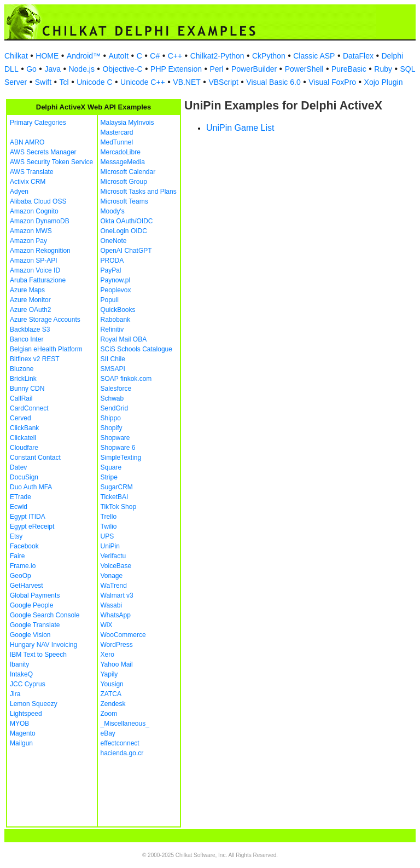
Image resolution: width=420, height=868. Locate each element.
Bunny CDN (27, 389)
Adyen (19, 192)
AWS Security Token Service (51, 162)
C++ (175, 56)
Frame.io (23, 566)
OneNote (114, 241)
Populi (110, 300)
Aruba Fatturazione (38, 280)
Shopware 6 (118, 448)
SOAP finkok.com (126, 379)
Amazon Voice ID (35, 270)
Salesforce (116, 389)
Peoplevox (116, 290)
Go (31, 69)
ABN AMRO (27, 142)
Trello (109, 517)
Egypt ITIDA (28, 517)
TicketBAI (115, 497)
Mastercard (117, 132)
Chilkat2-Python (217, 56)
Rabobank (116, 320)
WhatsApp (116, 615)
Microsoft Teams (124, 201)
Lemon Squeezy (34, 704)
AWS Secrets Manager (43, 152)
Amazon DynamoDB (40, 221)
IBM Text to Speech (38, 655)
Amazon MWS (31, 231)
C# (155, 56)
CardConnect (29, 408)
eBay (108, 733)
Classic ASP (314, 56)
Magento (23, 733)
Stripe (109, 477)
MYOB (19, 724)
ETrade (21, 497)
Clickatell (23, 438)
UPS (107, 536)
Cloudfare (24, 448)
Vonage (112, 576)
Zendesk (113, 704)
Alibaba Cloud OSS (38, 201)
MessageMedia (123, 162)
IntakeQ (21, 674)
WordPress (117, 645)
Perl (216, 69)
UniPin (110, 546)
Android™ (84, 56)
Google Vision (30, 635)
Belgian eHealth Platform (46, 349)
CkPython (269, 56)
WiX (107, 625)
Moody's (113, 211)
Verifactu (113, 556)
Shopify (112, 428)
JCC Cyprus (28, 684)
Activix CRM (28, 182)
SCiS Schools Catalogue (136, 349)
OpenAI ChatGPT (126, 251)
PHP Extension (176, 69)
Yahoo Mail (117, 664)
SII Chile (113, 359)
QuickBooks (118, 310)
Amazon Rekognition (40, 251)
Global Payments (35, 595)
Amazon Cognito (34, 211)
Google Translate (35, 625)
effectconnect (120, 743)
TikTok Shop (119, 507)
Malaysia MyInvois (127, 123)
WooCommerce (123, 635)
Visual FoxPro (332, 82)
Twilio (109, 526)
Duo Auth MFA (31, 487)
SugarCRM (117, 487)
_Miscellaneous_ (125, 724)
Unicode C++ (143, 82)
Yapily (109, 674)
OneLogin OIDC (124, 231)
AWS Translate (32, 172)
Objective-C (122, 69)
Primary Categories (38, 123)
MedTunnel (117, 142)
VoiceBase (116, 566)
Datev (18, 467)
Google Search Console (45, 615)
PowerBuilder (254, 69)
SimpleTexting (121, 458)
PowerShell (304, 69)
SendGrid (115, 408)
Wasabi (112, 605)
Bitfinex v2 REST (35, 359)
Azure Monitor (30, 300)
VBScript (223, 82)
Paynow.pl (116, 280)
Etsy (16, 536)
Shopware (115, 438)
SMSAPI (113, 369)
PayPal (111, 270)
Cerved (21, 418)
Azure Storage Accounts (45, 320)
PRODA (112, 261)
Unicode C (94, 82)
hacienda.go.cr (122, 753)
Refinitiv (112, 329)
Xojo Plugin (384, 82)
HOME (47, 56)
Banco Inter (27, 339)
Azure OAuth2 (30, 310)
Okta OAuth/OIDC (127, 221)
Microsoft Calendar (128, 172)
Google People (31, 605)
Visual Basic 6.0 (273, 82)
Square (111, 467)
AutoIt (119, 56)
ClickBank (24, 428)
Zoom (109, 714)
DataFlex (358, 56)
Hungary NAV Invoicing (43, 645)
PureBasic (349, 69)
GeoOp (21, 576)
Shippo (111, 418)
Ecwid (19, 507)
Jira (15, 694)
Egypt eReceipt (32, 526)
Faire (17, 556)
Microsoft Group (124, 182)
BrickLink (23, 379)
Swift (43, 82)
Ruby (383, 69)
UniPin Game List (240, 128)
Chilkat (16, 56)
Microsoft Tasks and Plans (139, 192)
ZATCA (111, 694)
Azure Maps (27, 290)
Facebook (24, 546)
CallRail (21, 398)
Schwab (112, 398)
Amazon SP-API (34, 261)
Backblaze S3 (30, 329)
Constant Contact (35, 458)
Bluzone (22, 369)
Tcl (64, 82)
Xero (107, 655)
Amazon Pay (28, 241)
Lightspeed (26, 714)
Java (52, 69)
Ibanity (19, 664)
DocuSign (24, 477)
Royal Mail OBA (124, 339)
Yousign (112, 684)
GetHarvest (27, 586)
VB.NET (187, 82)
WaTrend (114, 586)
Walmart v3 (117, 595)
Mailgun (21, 743)
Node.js (81, 69)
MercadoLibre (121, 152)
